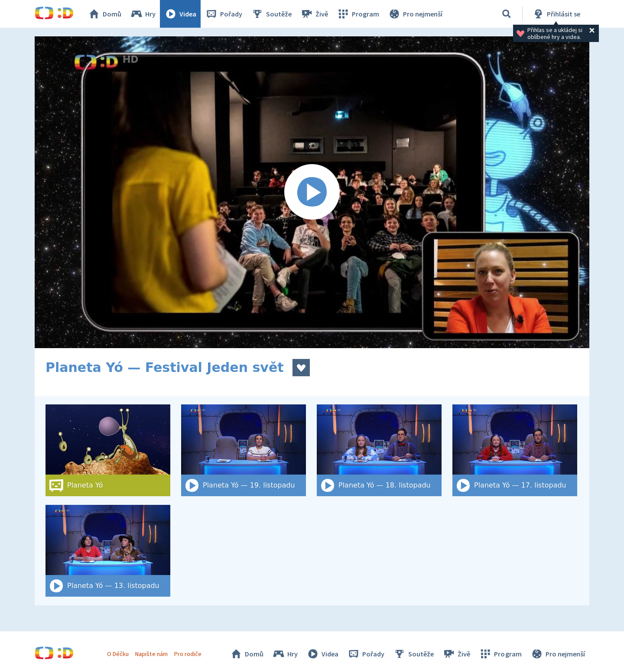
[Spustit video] (312, 192)
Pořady (224, 14)
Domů (104, 14)
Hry (143, 14)
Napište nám (151, 654)
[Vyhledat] (507, 14)
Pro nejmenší (415, 14)
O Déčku (118, 654)
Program (358, 14)
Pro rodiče (188, 654)
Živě (314, 14)
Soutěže (271, 14)
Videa (180, 14)
